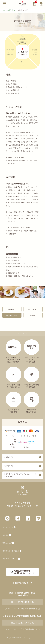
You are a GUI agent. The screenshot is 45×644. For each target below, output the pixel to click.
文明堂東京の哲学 (11, 315)
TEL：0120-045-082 (22, 623)
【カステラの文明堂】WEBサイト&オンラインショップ (23, 3)
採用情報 (32, 315)
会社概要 (11, 309)
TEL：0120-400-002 (22, 602)
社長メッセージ (32, 309)
